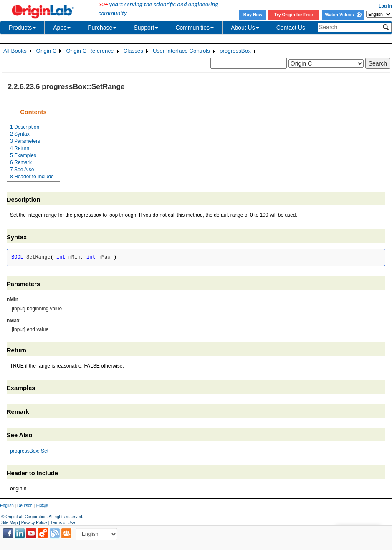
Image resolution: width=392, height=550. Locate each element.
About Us (245, 28)
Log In (385, 6)
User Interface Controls (181, 51)
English (7, 506)
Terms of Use (63, 523)
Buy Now (253, 15)
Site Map (9, 523)
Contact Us (291, 28)
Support (146, 28)
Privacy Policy (34, 523)
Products (22, 28)
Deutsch (25, 506)
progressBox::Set (29, 451)
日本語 (42, 506)
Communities (195, 28)
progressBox (235, 51)
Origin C (47, 51)
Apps (62, 28)
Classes (133, 51)
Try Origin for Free (294, 15)
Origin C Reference (90, 51)
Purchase (102, 28)
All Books (15, 51)
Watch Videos (343, 15)
